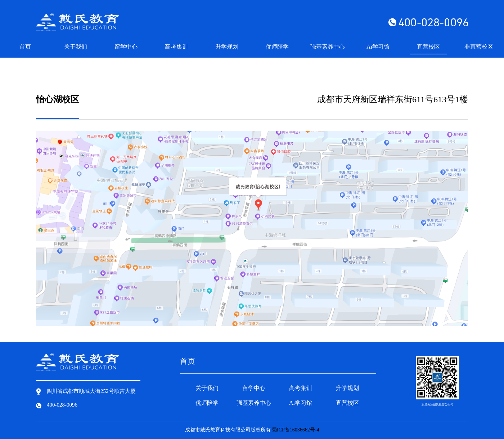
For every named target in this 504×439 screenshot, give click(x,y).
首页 (25, 47)
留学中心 (126, 47)
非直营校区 (479, 47)
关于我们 (76, 47)
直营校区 (428, 47)
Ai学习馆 (378, 47)
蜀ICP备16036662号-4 (295, 430)
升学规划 (227, 47)
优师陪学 (277, 47)
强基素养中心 (328, 47)
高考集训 (176, 47)
